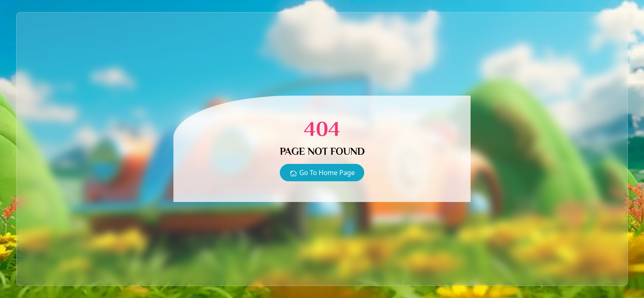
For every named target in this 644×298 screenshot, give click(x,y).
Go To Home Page (322, 173)
